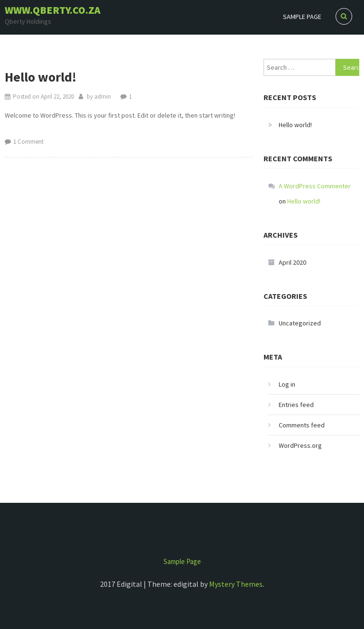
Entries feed (296, 405)
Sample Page (302, 17)
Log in (287, 384)
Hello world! (41, 77)
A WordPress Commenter (315, 186)
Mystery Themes (236, 584)
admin (103, 97)
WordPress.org (300, 445)
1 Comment (28, 142)
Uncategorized (300, 323)
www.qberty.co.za (53, 10)
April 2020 (292, 262)
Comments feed (302, 425)
